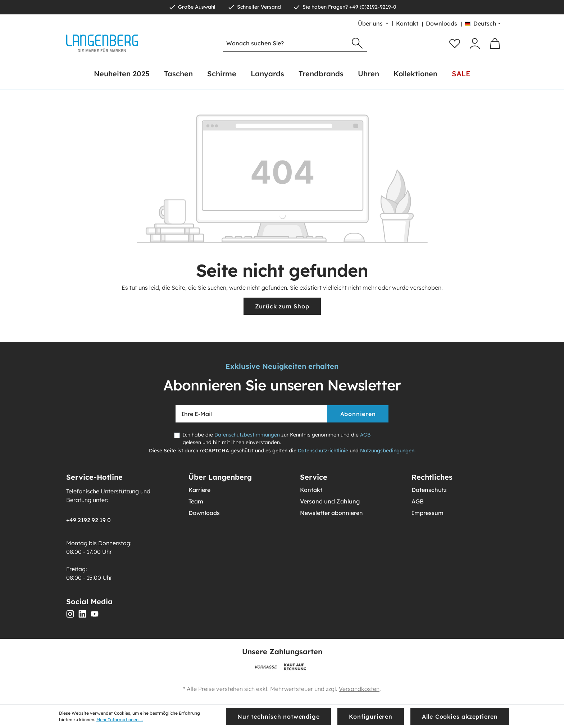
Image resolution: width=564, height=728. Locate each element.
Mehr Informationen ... (120, 720)
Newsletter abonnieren (331, 513)
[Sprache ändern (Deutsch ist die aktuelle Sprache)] (483, 23)
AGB (365, 435)
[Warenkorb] (495, 44)
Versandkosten (359, 689)
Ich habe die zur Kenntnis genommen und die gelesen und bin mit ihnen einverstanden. (277, 438)
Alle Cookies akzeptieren (460, 716)
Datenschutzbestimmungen (247, 435)
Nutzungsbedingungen (387, 451)
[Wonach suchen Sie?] (285, 43)
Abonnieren (358, 414)
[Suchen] (357, 43)
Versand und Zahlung (330, 501)
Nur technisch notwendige (278, 716)
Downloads (442, 23)
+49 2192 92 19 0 (88, 520)
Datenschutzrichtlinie (323, 451)
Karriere (199, 490)
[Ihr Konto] (475, 44)
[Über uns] (373, 23)
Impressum (427, 513)
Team (196, 501)
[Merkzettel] (455, 44)
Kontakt (407, 23)
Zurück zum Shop (282, 306)
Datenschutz (429, 490)
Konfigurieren (370, 716)
